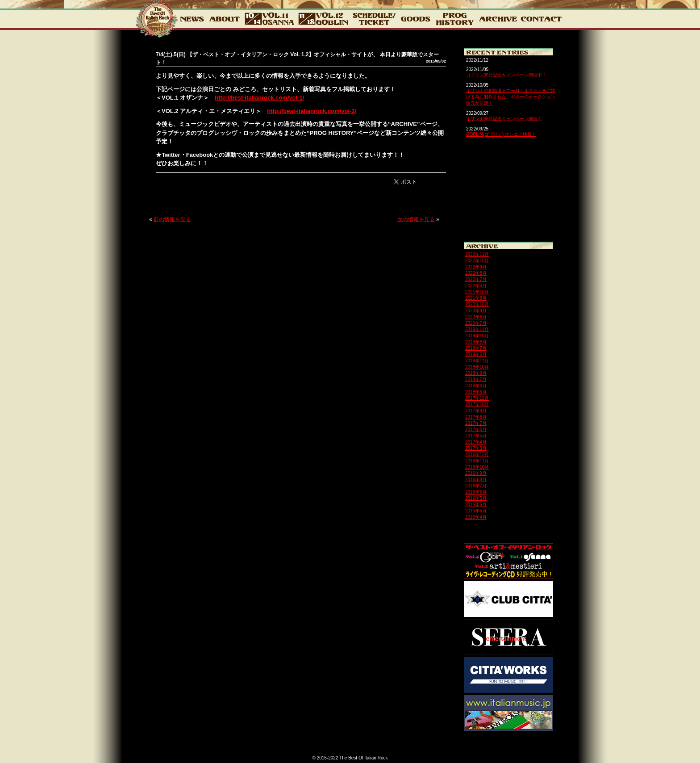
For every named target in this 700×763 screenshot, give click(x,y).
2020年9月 (476, 311)
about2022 (225, 19)
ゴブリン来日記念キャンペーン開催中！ (506, 75)
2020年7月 (476, 323)
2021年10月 (477, 292)
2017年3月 (476, 448)
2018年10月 (477, 367)
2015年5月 (476, 511)
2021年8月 (476, 298)
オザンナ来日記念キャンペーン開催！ (504, 119)
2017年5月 (476, 436)
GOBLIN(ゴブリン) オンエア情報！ (501, 134)
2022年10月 (477, 261)
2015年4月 (476, 517)
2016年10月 (477, 467)
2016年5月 (476, 498)
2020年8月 (476, 317)
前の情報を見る (172, 219)
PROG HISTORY (455, 19)
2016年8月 (476, 480)
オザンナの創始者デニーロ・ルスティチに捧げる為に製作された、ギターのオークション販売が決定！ (511, 97)
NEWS (192, 19)
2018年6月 (476, 386)
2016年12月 (477, 455)
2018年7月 (476, 379)
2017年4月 (476, 442)
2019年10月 (477, 336)
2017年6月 (476, 430)
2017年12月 (477, 398)
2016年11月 (477, 461)
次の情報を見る (416, 219)
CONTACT (541, 19)
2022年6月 (476, 286)
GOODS (416, 19)
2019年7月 (476, 348)
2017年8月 (476, 417)
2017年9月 (476, 411)
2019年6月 (476, 354)
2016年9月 (476, 473)
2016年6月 (476, 492)
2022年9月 (476, 267)
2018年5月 (476, 392)
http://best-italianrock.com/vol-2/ (312, 111)
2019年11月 (477, 329)
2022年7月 (476, 279)
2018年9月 (476, 373)
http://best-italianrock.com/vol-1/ (259, 98)
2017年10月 (477, 405)
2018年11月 (477, 361)
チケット (374, 19)
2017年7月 (476, 423)
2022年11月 (477, 254)
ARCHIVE (498, 19)
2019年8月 (476, 342)
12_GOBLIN (323, 19)
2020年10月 (477, 304)
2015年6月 (476, 505)
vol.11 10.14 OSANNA (270, 19)
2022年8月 (476, 273)
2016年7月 (476, 486)
